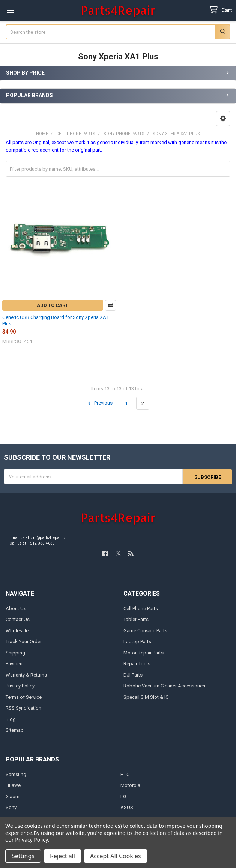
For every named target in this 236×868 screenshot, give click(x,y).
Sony (11, 807)
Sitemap (15, 730)
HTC (125, 774)
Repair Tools (137, 663)
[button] (223, 119)
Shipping (15, 652)
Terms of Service (24, 697)
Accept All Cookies (116, 856)
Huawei (14, 785)
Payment (15, 663)
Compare (110, 305)
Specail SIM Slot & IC (146, 697)
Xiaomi (13, 796)
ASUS (127, 807)
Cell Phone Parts (141, 608)
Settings (23, 856)
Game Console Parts (145, 630)
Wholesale (17, 630)
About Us (16, 608)
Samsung (16, 774)
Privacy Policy (20, 685)
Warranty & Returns (26, 675)
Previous (99, 403)
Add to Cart (53, 305)
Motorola (130, 785)
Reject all (62, 856)
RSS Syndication (23, 708)
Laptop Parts (137, 641)
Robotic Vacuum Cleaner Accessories (164, 685)
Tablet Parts (136, 619)
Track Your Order (24, 641)
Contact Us (18, 619)
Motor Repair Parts (144, 652)
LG (123, 796)
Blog (11, 719)
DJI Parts (133, 675)
